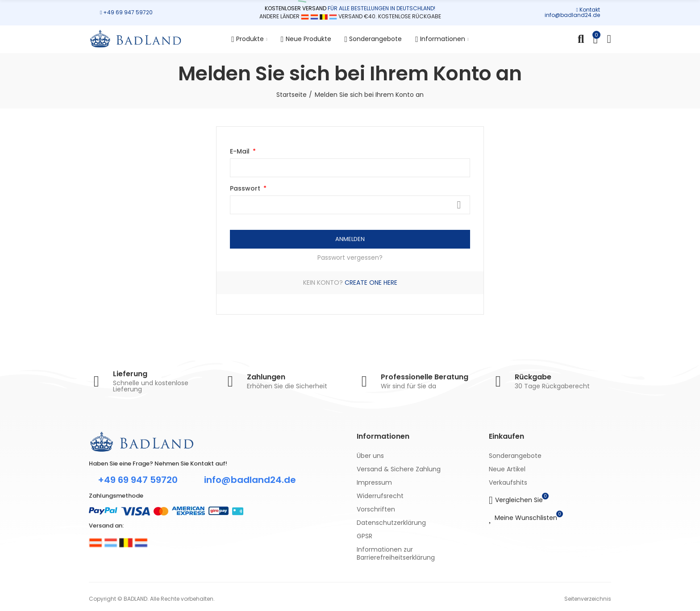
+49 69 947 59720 (128, 12)
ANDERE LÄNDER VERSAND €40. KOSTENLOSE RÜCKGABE (350, 16)
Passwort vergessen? (350, 258)
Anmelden (350, 239)
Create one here (371, 283)
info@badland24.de (572, 15)
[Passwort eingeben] (350, 205)
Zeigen (459, 205)
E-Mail (241, 151)
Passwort (246, 188)
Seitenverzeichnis (588, 599)
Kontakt (590, 10)
